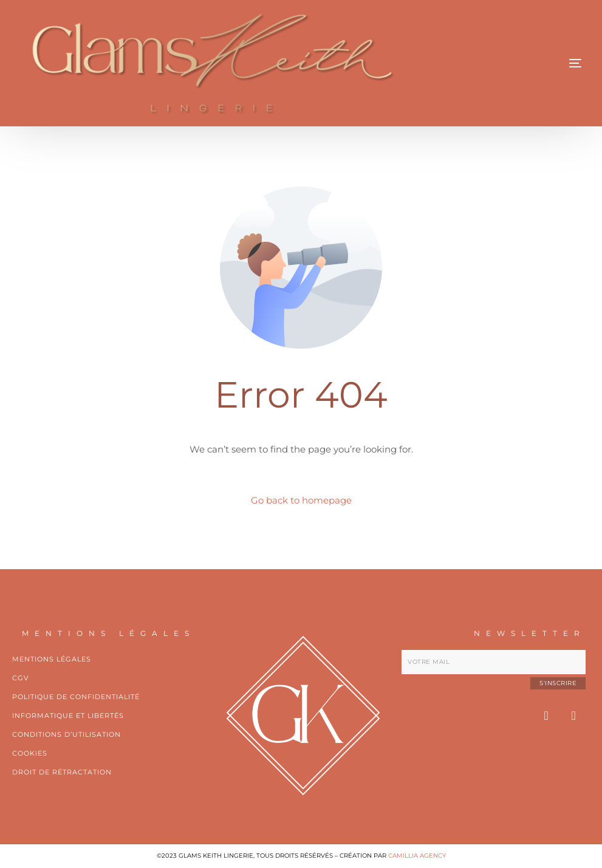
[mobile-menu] (527, 63)
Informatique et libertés (68, 716)
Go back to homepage (301, 500)
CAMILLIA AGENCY (417, 856)
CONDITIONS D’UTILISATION (67, 734)
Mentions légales (52, 659)
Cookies (30, 753)
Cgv (21, 678)
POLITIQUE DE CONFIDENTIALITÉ (76, 697)
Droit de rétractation (62, 772)
